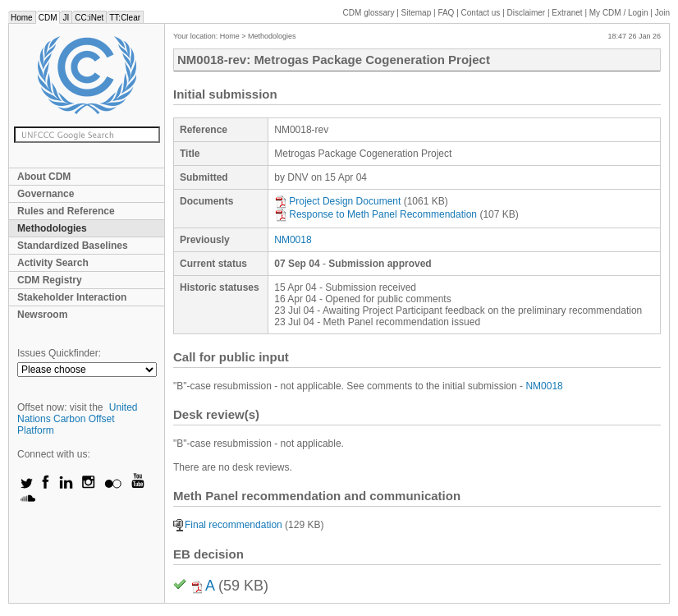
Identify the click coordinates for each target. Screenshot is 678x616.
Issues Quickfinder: (59, 353)
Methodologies (52, 228)
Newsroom (42, 315)
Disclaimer (527, 13)
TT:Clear (125, 18)
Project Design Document (337, 201)
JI (66, 18)
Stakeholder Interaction (72, 297)
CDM (48, 18)
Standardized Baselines (73, 246)
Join (662, 13)
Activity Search (53, 263)
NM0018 (293, 240)
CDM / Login (620, 13)
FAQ (446, 13)
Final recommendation (228, 525)
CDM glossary (369, 13)
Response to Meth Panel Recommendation (376, 214)
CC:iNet (89, 18)
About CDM (44, 177)
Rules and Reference (66, 211)
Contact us (481, 13)
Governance (46, 194)
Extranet (567, 13)
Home (22, 18)
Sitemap (417, 13)
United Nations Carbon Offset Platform (78, 419)
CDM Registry (50, 280)
